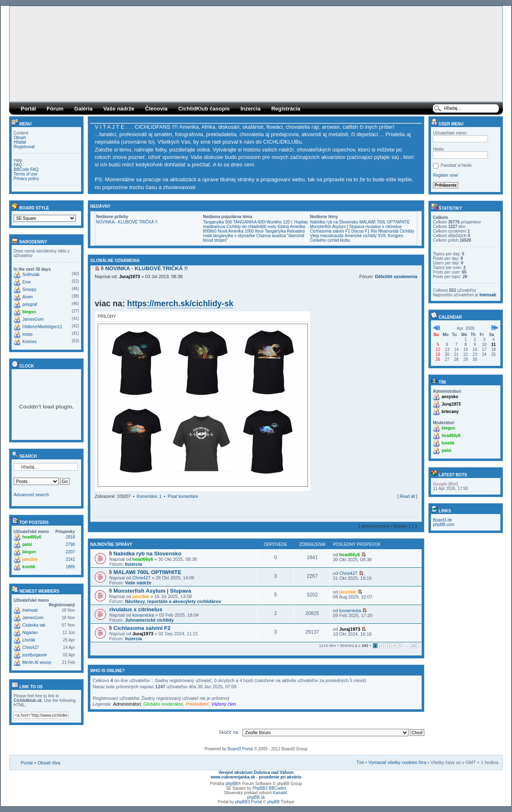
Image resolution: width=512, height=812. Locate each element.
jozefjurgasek (35, 655)
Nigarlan (30, 633)
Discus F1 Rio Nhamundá (375, 231)
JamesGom (33, 319)
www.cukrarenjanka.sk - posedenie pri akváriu (256, 777)
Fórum (55, 109)
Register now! (446, 175)
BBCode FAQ (26, 169)
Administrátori (127, 704)
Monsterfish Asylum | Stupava (337, 227)
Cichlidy (407, 231)
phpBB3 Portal (249, 802)
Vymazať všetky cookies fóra (397, 762)
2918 (70, 537)
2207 (70, 552)
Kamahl (280, 793)
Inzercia (250, 109)
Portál (28, 109)
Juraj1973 (130, 276)
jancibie (30, 559)
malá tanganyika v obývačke (229, 236)
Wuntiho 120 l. (280, 222)
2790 (70, 544)
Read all (407, 496)
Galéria (83, 109)
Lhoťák (29, 640)
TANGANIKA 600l (249, 222)
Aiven (28, 297)
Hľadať (20, 142)
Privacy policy (26, 179)
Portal (27, 763)
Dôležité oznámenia (396, 276)
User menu (447, 124)
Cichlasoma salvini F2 (330, 231)
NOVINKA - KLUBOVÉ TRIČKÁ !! (127, 222)
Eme (27, 282)
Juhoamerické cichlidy (149, 620)
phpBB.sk (256, 797)
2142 (70, 559)
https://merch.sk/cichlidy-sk (180, 303)
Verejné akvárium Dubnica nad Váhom (256, 772)
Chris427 (31, 647)
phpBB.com (444, 525)
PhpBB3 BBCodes (269, 788)
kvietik (29, 567)
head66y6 (32, 537)
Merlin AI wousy (37, 662)
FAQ (18, 165)
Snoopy (29, 289)
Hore (415, 504)
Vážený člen (224, 704)
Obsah (20, 138)
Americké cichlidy (360, 236)
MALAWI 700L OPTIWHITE (385, 222)
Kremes (29, 342)
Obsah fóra (49, 763)
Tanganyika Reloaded (285, 231)
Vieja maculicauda (327, 236)
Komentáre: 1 (149, 496)
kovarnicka (143, 615)
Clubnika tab (34, 625)
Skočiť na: (229, 732)
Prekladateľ (197, 704)
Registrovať (24, 147)
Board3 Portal (240, 749)
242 (414, 646)
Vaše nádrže (119, 109)
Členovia (156, 109)
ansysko (450, 397)
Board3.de (442, 520)
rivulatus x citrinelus (383, 227)
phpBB (232, 784)
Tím (360, 762)
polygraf (30, 304)
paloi (27, 544)
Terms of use (25, 174)
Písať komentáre (183, 496)
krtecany (450, 412)
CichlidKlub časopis (204, 109)
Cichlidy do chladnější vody (251, 227)
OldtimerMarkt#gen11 (42, 327)
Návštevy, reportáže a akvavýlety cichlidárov (173, 601)
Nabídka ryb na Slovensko (334, 222)
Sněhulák (31, 275)
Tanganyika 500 (217, 222)
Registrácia (286, 109)
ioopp (27, 334)
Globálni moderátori (163, 704)
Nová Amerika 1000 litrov (241, 231)
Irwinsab (30, 610)
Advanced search (31, 495)
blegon (29, 312)
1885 (70, 567)
